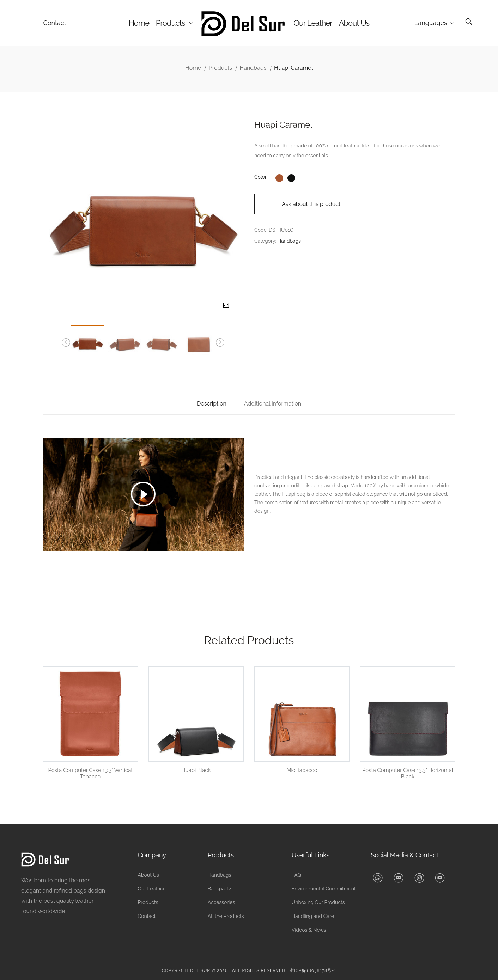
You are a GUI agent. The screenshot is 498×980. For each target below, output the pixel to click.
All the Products (226, 916)
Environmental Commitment (324, 889)
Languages (434, 23)
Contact (55, 23)
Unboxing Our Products (318, 902)
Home (139, 23)
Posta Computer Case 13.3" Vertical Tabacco (90, 773)
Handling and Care (313, 916)
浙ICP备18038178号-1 (313, 970)
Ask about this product (311, 204)
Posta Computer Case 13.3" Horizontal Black (408, 773)
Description (212, 404)
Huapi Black (196, 770)
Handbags (253, 68)
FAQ (296, 875)
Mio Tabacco (302, 770)
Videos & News (309, 930)
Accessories (221, 902)
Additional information (273, 404)
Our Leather (313, 23)
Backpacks (220, 889)
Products (174, 23)
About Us (354, 23)
